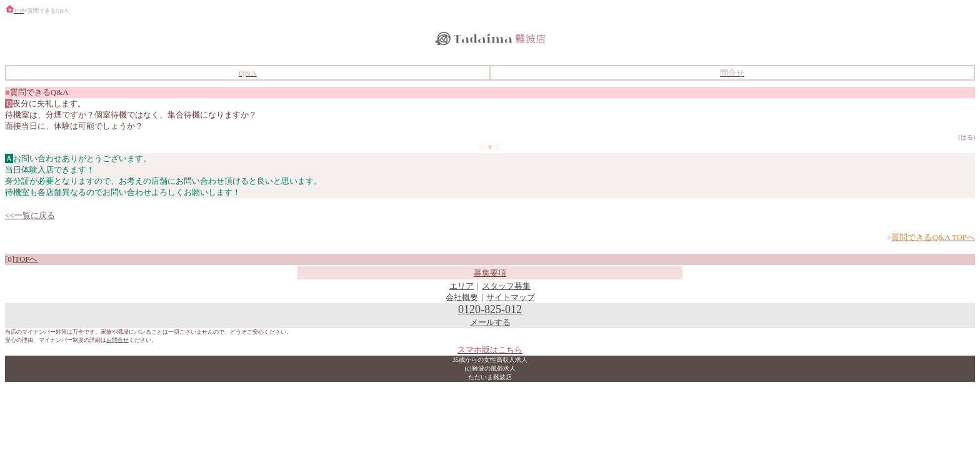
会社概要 (462, 297)
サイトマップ (511, 297)
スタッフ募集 (506, 286)
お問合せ (117, 340)
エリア (462, 286)
